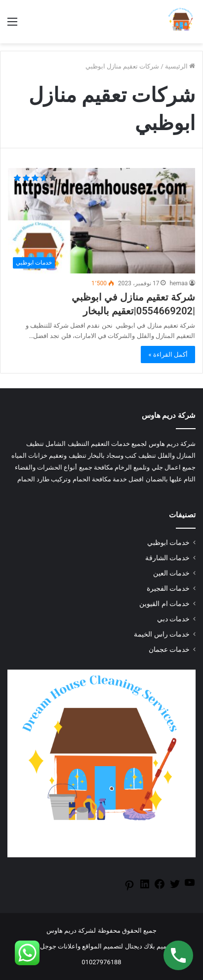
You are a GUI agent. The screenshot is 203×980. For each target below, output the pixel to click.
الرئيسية (180, 66)
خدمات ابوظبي (168, 542)
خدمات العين (171, 573)
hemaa (179, 283)
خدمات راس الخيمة (162, 634)
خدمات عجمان (169, 649)
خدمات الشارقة (167, 558)
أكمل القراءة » (168, 355)
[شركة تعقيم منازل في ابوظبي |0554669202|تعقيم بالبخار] (101, 221)
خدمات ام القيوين (164, 604)
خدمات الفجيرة (168, 588)
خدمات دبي (173, 619)
